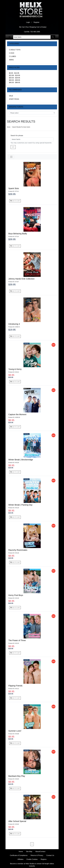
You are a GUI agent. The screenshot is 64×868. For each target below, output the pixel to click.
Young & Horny (15, 369)
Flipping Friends (15, 686)
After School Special (17, 821)
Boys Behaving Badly (18, 234)
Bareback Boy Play (17, 776)
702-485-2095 (35, 32)
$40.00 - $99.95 (15, 82)
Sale (11, 96)
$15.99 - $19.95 (15, 75)
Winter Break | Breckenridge (21, 460)
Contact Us (50, 855)
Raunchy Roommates (18, 550)
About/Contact (40, 851)
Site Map (29, 851)
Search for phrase (17, 136)
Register (37, 22)
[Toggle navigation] (10, 37)
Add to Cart (15, 201)
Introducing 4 (14, 324)
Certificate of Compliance (19, 855)
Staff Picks (14, 99)
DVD (12, 53)
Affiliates (20, 859)
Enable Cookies (32, 859)
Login (28, 22)
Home (9, 127)
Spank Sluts (14, 188)
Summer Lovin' (15, 731)
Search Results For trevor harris (21, 127)
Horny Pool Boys (16, 595)
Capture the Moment (17, 414)
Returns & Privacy (37, 855)
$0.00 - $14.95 (14, 73)
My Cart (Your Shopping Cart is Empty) (33, 27)
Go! (13, 147)
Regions (44, 859)
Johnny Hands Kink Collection (22, 279)
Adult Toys (16, 50)
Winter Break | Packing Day (20, 505)
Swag (11, 60)
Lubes (13, 56)
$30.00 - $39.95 (15, 80)
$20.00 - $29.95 (15, 78)
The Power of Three (17, 640)
